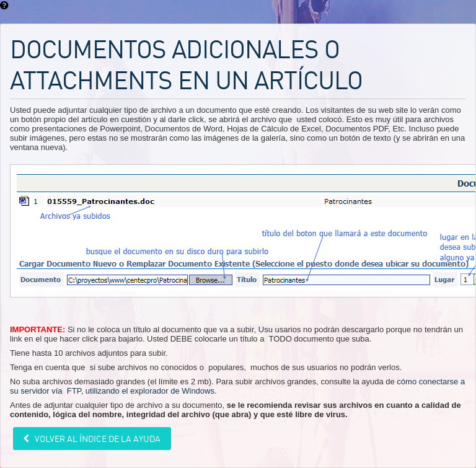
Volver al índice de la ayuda (97, 439)
